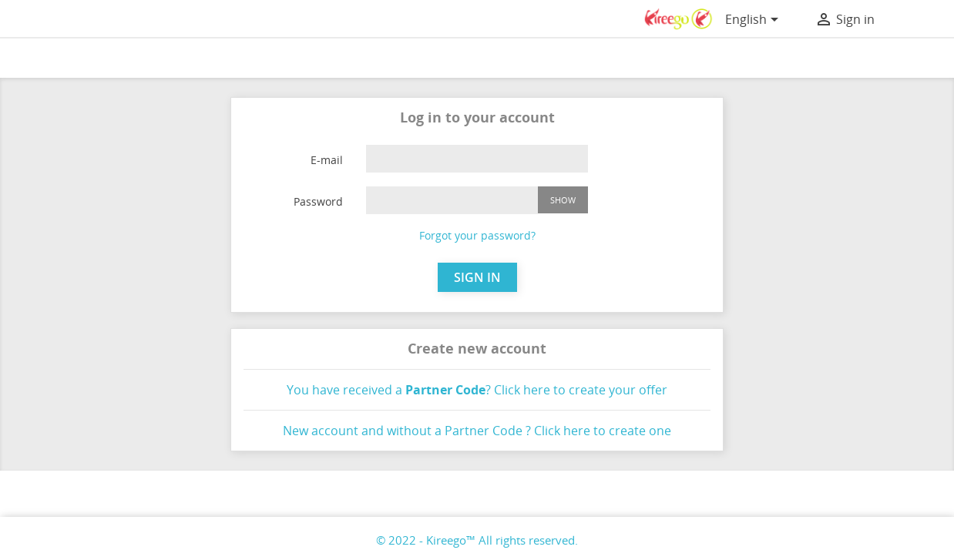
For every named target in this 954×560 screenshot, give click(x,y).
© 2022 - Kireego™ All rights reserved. (477, 540)
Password (318, 201)
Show (563, 200)
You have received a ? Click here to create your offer (477, 390)
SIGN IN (477, 277)
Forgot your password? (477, 235)
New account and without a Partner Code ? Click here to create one (477, 431)
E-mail (327, 160)
